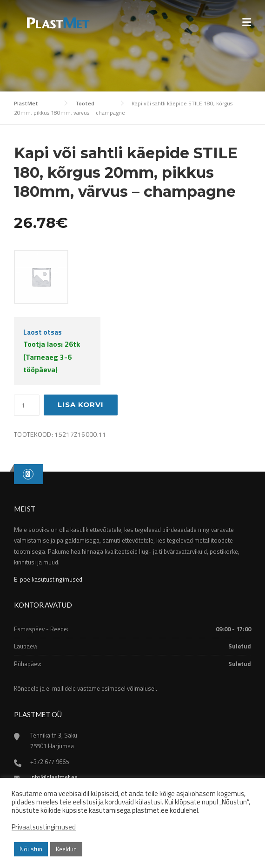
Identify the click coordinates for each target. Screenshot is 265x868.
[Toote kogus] (27, 405)
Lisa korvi (81, 405)
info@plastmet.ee (54, 777)
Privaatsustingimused (44, 827)
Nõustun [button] (31, 849)
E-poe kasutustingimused (48, 579)
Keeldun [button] (66, 849)
